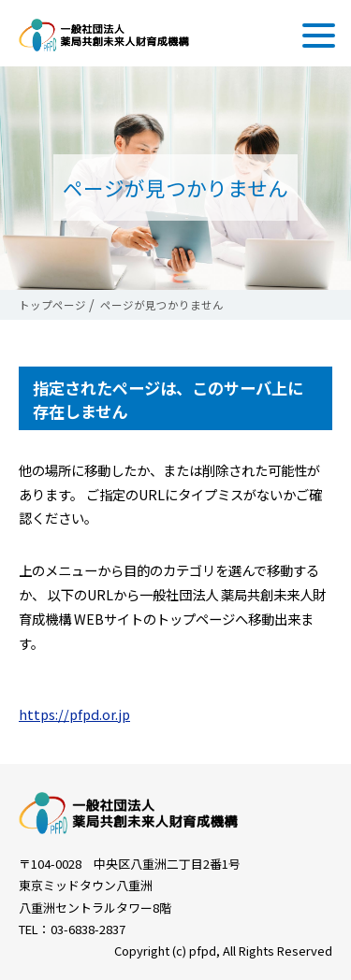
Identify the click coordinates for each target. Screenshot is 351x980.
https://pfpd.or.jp (74, 714)
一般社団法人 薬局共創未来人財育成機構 (104, 35)
